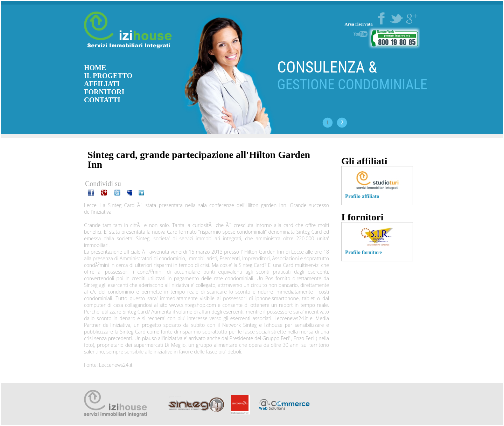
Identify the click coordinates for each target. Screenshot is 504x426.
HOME (95, 68)
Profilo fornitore (363, 252)
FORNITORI (104, 92)
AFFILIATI (102, 84)
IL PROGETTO (108, 76)
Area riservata (359, 24)
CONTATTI (102, 100)
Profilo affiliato (362, 196)
